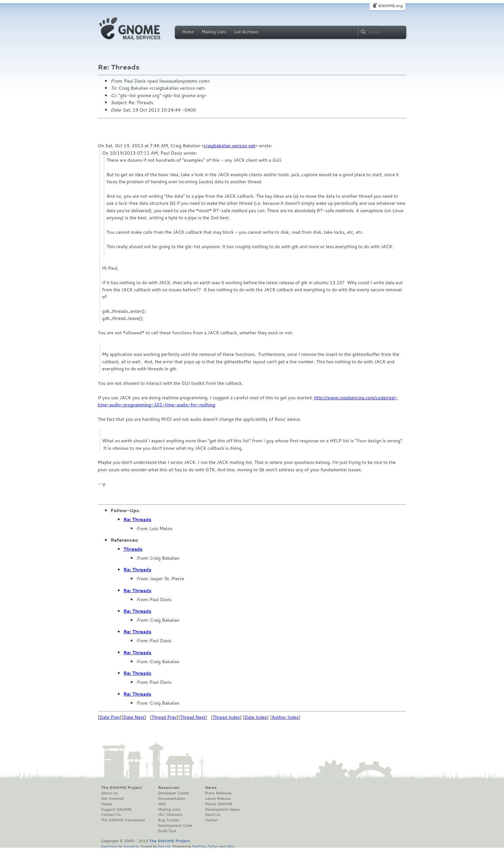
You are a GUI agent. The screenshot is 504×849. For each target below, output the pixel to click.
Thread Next (193, 717)
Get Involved (112, 799)
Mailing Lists (214, 32)
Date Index (256, 717)
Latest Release (218, 799)
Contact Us (111, 815)
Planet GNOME (219, 804)
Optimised (109, 846)
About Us (109, 793)
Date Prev (110, 717)
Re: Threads (137, 519)
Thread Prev (164, 717)
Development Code (175, 826)
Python (213, 846)
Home (188, 32)
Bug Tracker (169, 820)
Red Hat (164, 846)
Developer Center (174, 793)
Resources (169, 788)
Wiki (162, 804)
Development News (222, 809)
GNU (230, 846)
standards (131, 846)
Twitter (211, 820)
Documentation (172, 799)
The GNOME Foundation (123, 820)
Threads (133, 549)
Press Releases (218, 793)
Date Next (134, 717)
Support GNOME (116, 809)
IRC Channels (170, 815)
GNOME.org (390, 6)
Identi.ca (212, 815)
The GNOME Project (122, 788)
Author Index (285, 717)
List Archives (246, 32)
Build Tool (167, 831)
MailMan (199, 846)
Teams (107, 804)
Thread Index (226, 717)
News (211, 788)
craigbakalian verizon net (230, 146)
